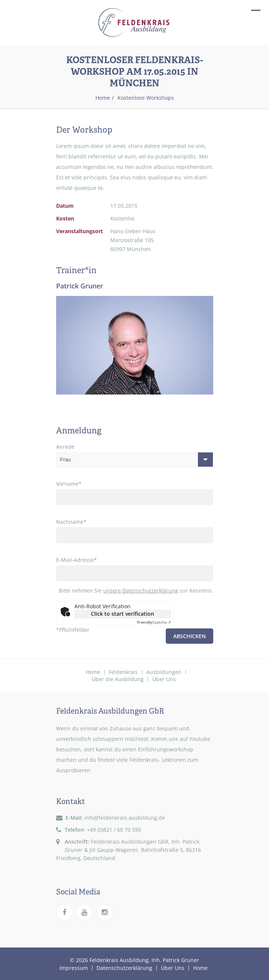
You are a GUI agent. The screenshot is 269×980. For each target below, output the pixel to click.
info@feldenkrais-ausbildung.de (125, 818)
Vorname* (135, 493)
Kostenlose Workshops (146, 98)
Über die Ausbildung (118, 679)
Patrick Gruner (80, 286)
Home (103, 98)
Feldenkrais (123, 672)
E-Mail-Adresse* (135, 569)
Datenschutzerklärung (124, 967)
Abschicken (189, 636)
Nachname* (135, 531)
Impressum (74, 967)
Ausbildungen (164, 672)
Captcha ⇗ (154, 622)
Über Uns (164, 679)
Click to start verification (123, 614)
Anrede (135, 455)
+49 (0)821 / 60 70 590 (114, 830)
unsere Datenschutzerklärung (141, 591)
